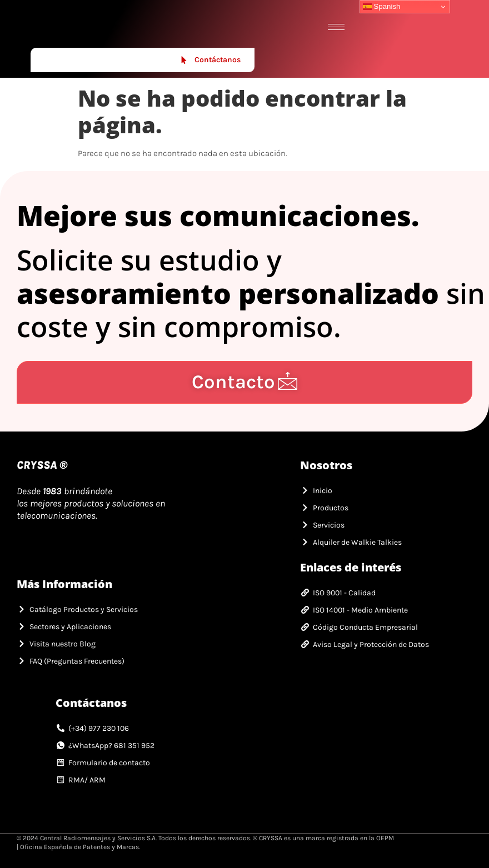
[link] (74, 27)
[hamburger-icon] (336, 27)
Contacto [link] (245, 382)
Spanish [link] (382, 7)
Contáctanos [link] (210, 60)
